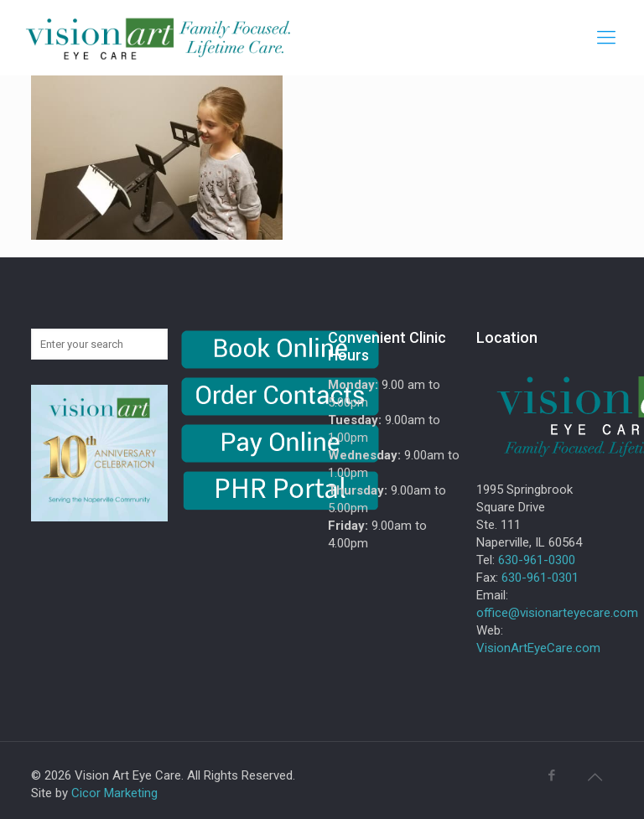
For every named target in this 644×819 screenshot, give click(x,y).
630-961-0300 (537, 560)
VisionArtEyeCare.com (538, 648)
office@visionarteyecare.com (557, 613)
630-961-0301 (540, 578)
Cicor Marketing (114, 793)
